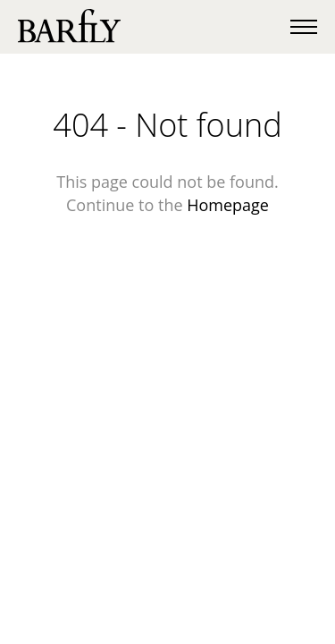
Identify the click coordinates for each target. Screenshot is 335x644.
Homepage (228, 205)
